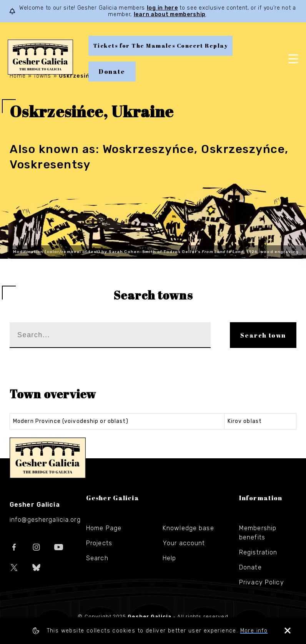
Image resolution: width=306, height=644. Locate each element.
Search (97, 558)
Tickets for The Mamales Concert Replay (160, 46)
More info (254, 631)
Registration (258, 552)
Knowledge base (188, 528)
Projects (99, 543)
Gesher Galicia (48, 458)
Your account (184, 543)
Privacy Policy (262, 582)
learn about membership (170, 14)
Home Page (104, 528)
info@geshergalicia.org (45, 520)
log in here (162, 8)
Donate (112, 72)
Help (169, 558)
